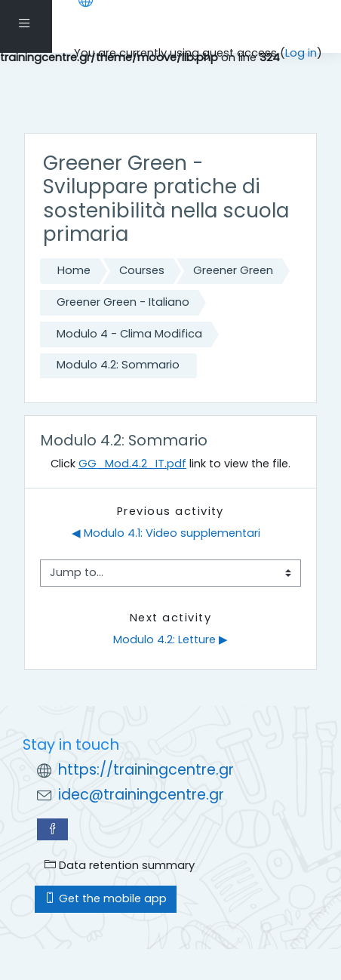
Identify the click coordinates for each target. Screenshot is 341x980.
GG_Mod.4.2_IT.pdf (132, 464)
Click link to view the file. (170, 464)
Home (74, 270)
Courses (142, 270)
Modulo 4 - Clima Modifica (129, 334)
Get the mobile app (106, 898)
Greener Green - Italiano (123, 302)
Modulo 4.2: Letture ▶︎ (170, 639)
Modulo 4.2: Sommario (118, 365)
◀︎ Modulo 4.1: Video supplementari (166, 533)
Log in (301, 53)
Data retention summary (120, 865)
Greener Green (233, 270)
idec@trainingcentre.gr (141, 795)
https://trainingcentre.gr (146, 770)
